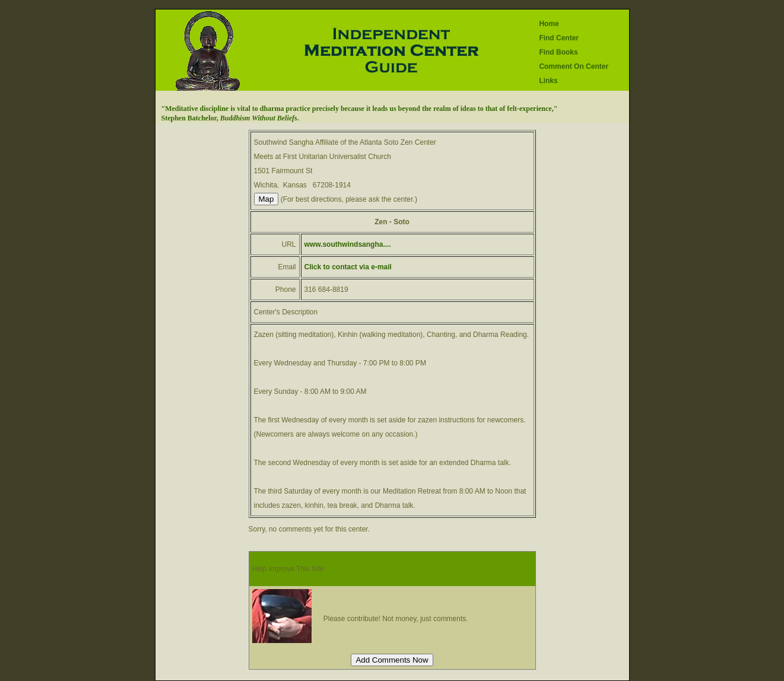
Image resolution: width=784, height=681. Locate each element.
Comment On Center (574, 66)
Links (548, 81)
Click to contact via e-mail (348, 267)
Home (549, 24)
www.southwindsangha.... (348, 244)
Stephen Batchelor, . (230, 118)
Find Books (558, 52)
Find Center (559, 38)
